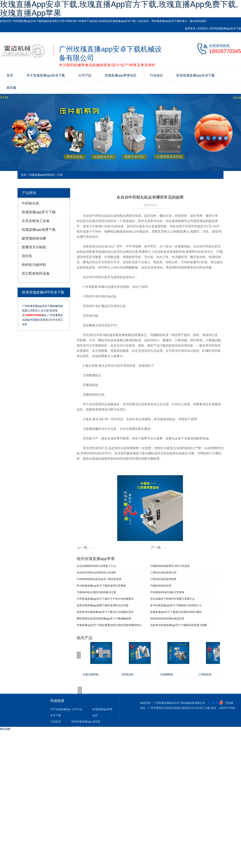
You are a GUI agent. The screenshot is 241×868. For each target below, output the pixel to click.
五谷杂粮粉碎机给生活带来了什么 (96, 566)
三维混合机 (205, 674)
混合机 (27, 256)
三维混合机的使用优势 (163, 579)
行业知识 (156, 75)
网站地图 (5, 729)
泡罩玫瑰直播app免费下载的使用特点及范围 (103, 605)
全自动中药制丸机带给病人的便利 (96, 573)
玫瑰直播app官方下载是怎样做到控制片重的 (176, 612)
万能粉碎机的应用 (161, 586)
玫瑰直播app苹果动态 (121, 75)
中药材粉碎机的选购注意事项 (167, 592)
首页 (10, 75)
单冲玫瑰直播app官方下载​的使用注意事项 (101, 586)
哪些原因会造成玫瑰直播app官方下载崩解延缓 (104, 619)
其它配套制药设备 (36, 273)
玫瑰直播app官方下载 (39, 212)
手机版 (229, 703)
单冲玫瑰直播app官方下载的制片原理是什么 (176, 605)
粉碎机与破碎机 (34, 265)
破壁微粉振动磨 (34, 238)
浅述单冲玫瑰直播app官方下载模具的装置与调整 (179, 625)
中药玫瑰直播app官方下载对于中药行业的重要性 (105, 599)
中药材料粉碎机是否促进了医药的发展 (99, 579)
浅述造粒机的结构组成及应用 (167, 619)
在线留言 (203, 28)
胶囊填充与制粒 (34, 247)
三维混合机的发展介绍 (163, 573)
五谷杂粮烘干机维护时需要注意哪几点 (172, 599)
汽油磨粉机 (167, 674)
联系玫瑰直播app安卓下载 (226, 28)
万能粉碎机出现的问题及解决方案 (96, 592)
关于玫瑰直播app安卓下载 (46, 75)
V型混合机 (128, 674)
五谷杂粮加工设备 (36, 221)
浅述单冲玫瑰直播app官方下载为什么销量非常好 (105, 612)
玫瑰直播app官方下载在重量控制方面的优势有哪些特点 (109, 625)
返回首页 (190, 28)
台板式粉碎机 (91, 674)
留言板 (12, 88)
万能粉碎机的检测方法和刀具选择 (170, 566)
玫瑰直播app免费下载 (39, 230)
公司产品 (85, 75)
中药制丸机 (30, 203)
